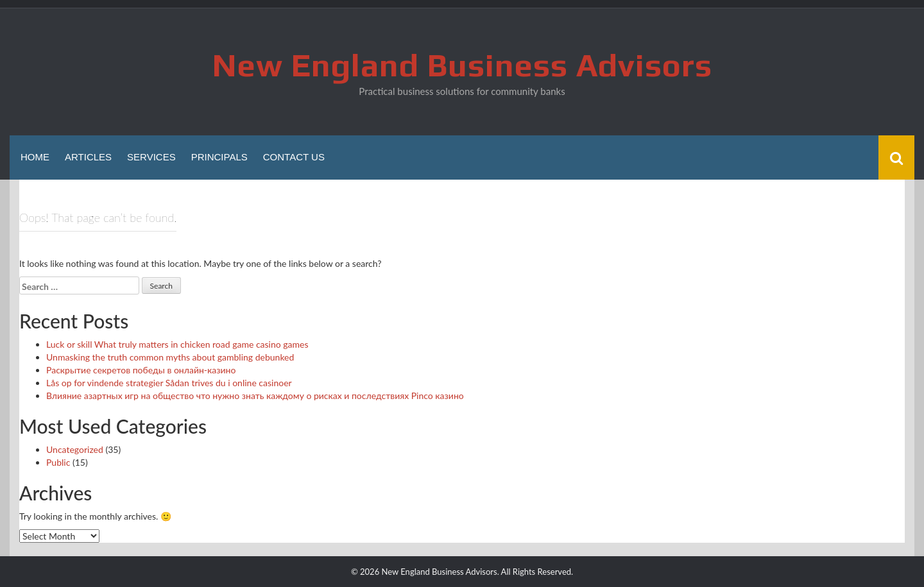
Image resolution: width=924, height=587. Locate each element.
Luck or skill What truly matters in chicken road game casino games (177, 344)
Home (35, 157)
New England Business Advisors (462, 65)
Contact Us (294, 157)
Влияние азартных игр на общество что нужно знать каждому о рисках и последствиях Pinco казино (255, 396)
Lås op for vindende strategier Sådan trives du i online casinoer (169, 383)
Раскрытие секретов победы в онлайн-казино (141, 370)
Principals (219, 157)
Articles (88, 157)
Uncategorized (75, 449)
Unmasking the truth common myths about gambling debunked (170, 357)
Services (151, 157)
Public (58, 462)
